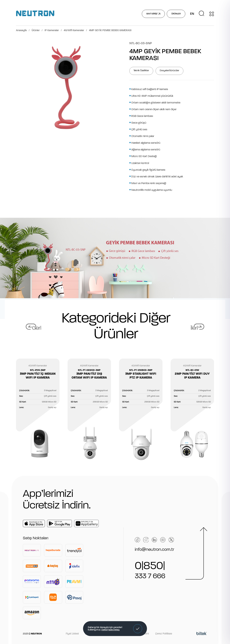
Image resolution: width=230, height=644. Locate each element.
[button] (138, 629)
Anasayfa (21, 30)
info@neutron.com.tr (155, 550)
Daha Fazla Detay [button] (111, 630)
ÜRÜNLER (176, 14)
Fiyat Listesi (72, 634)
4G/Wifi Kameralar (74, 30)
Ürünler (36, 30)
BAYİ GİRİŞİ (153, 14)
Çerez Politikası (164, 634)
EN (192, 14)
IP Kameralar (52, 30)
